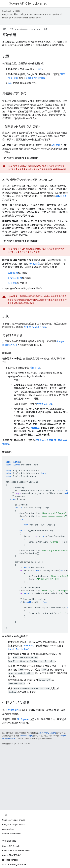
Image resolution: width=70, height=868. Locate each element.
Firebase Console (10, 860)
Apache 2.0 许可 (26, 736)
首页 (4, 29)
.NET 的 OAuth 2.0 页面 (35, 327)
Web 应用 (13, 273)
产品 (12, 29)
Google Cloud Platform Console (16, 851)
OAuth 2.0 (61, 196)
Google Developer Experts (14, 825)
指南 (46, 29)
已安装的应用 (15, 278)
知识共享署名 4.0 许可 (47, 733)
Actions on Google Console (14, 864)
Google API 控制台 (36, 78)
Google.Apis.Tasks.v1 (19, 649)
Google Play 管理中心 (12, 855)
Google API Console (11, 846)
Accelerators (8, 829)
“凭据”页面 (34, 368)
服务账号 (13, 283)
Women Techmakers (12, 834)
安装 (10, 83)
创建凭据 (35, 428)
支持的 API (13, 710)
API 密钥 (56, 145)
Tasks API (28, 646)
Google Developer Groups (14, 820)
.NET (38, 29)
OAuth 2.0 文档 (45, 404)
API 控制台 (34, 264)
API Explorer (23, 719)
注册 (40, 69)
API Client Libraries (28, 4)
